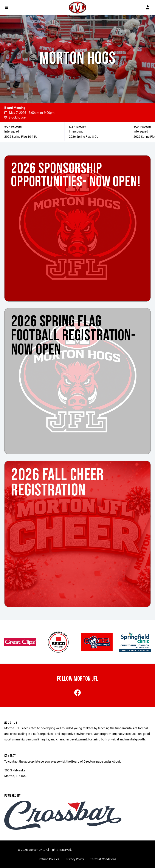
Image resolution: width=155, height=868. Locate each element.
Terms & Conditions (103, 859)
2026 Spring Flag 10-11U (21, 136)
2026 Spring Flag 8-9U (84, 136)
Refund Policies (49, 859)
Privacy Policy (75, 859)
